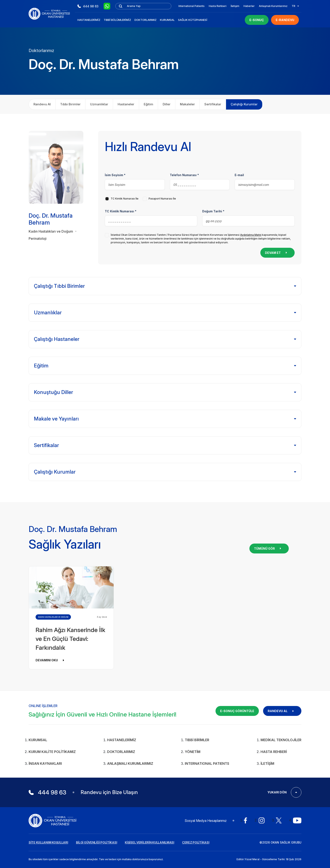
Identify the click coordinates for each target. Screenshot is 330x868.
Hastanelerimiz (89, 20)
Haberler (249, 6)
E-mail (239, 175)
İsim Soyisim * (115, 175)
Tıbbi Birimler (197, 740)
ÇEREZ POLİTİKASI (196, 842)
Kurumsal (167, 20)
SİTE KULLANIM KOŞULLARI (48, 842)
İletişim (235, 6)
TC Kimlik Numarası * (121, 211)
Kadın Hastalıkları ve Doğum (51, 231)
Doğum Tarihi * (213, 211)
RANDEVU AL (282, 711)
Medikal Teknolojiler (281, 740)
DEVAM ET (277, 253)
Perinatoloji (38, 238)
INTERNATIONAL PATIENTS (207, 764)
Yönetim (193, 752)
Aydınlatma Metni (251, 235)
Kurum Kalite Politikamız (52, 752)
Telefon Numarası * (184, 175)
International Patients (192, 6)
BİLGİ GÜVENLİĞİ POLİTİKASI (97, 842)
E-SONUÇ (257, 20)
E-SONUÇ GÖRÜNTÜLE (237, 711)
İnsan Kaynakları (45, 764)
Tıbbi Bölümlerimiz (117, 20)
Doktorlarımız (146, 20)
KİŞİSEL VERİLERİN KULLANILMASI (150, 842)
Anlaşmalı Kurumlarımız (273, 6)
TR (295, 6)
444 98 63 (88, 6)
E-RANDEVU (285, 20)
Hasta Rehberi (218, 6)
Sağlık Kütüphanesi (193, 20)
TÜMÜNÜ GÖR (269, 549)
